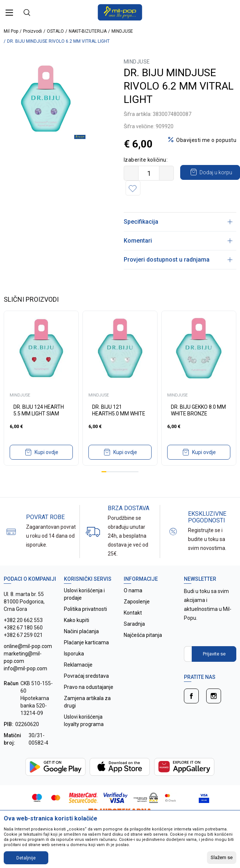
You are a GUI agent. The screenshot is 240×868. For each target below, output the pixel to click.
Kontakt (133, 613)
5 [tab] (122, 472)
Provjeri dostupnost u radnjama (178, 260)
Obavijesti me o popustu (206, 140)
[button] (205, 188)
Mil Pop (11, 31)
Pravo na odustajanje (89, 687)
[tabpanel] (45, 99)
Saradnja (134, 624)
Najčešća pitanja (143, 635)
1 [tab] (104, 472)
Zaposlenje (137, 602)
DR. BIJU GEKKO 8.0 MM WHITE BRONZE (198, 410)
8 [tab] (137, 472)
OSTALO (55, 31)
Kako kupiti (77, 620)
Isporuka (74, 654)
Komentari (178, 241)
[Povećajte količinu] (166, 173)
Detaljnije (26, 858)
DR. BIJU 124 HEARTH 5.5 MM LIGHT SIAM (39, 410)
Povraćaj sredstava (86, 676)
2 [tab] (109, 472)
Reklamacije (78, 665)
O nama (133, 590)
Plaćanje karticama (86, 642)
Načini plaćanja (81, 631)
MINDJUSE (122, 31)
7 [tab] (132, 472)
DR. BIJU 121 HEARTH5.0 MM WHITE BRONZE (119, 414)
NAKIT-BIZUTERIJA (88, 31)
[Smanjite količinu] (131, 173)
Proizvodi (33, 31)
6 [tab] (127, 472)
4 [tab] (118, 472)
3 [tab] (113, 472)
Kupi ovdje (46, 452)
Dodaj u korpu (166, 188)
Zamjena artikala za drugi (87, 702)
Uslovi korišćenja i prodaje (84, 594)
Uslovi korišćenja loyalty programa (84, 720)
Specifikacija (178, 222)
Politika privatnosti (85, 609)
